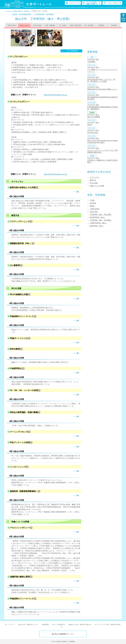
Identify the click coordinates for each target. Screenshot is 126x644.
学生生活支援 (37, 25)
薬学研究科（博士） (97, 226)
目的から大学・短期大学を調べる (80, 625)
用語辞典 (46, 625)
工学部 (92, 200)
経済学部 (93, 203)
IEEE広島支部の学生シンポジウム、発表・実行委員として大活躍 (101, 80)
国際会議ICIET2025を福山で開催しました (102, 89)
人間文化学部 (94, 209)
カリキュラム (94, 177)
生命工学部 (94, 212)
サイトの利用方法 (59, 625)
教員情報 (101, 25)
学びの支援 (94, 183)
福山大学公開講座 (94, 117)
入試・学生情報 (88, 25)
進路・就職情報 (50, 25)
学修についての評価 (97, 186)
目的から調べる (18, 11)
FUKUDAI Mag (93, 133)
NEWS (90, 125)
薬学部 (92, 206)
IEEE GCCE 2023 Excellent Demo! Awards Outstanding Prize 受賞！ (102, 141)
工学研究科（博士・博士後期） (101, 220)
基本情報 (114, 25)
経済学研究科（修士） (98, 217)
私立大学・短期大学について (29, 625)
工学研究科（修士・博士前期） (101, 214)
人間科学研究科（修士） (98, 223)
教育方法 (93, 180)
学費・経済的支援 (76, 25)
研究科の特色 (12, 25)
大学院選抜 (91, 62)
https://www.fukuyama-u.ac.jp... (56, 95)
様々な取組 (63, 25)
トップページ (9, 11)
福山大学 (27, 11)
